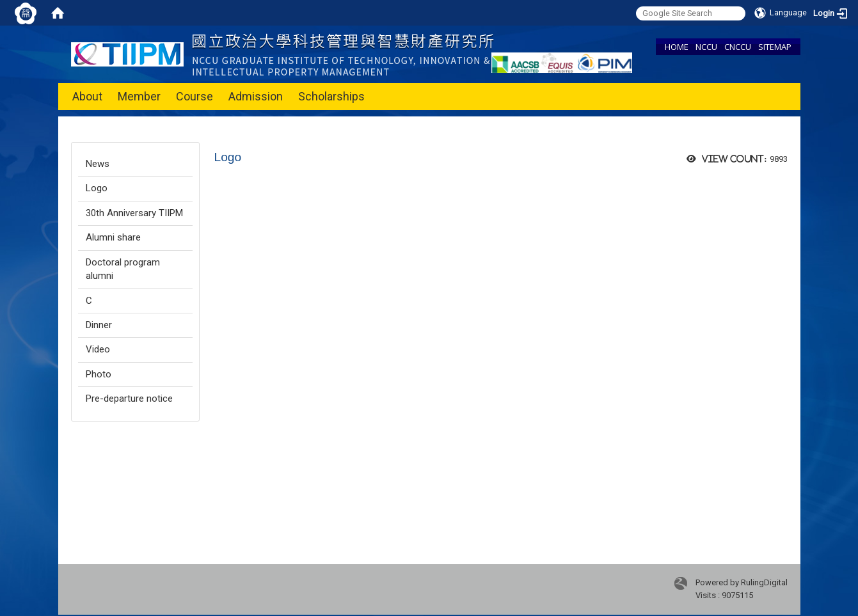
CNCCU (738, 47)
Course (195, 96)
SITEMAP (775, 47)
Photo (99, 374)
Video (98, 349)
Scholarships (331, 96)
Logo (97, 188)
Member (139, 96)
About (87, 96)
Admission (256, 96)
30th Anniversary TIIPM (134, 213)
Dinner (99, 325)
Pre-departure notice (129, 399)
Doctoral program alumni (123, 269)
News (98, 164)
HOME (677, 47)
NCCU (706, 47)
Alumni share (113, 237)
